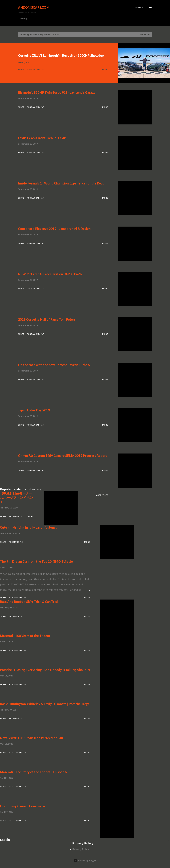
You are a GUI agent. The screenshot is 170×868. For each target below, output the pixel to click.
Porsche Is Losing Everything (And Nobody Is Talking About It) (45, 670)
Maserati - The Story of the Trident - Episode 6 (33, 772)
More (105, 70)
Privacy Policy (81, 849)
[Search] (139, 7)
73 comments (16, 542)
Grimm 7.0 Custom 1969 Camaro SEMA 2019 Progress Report (62, 456)
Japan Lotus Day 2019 (34, 410)
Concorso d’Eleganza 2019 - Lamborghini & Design (54, 229)
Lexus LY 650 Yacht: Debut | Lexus (42, 138)
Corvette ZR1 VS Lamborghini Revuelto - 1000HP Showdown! (63, 55)
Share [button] (21, 70)
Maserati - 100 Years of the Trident (25, 636)
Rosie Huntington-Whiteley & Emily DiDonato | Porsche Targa (45, 704)
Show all (145, 34)
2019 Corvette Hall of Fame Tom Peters (47, 319)
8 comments (15, 616)
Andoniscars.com (34, 7)
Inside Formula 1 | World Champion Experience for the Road (61, 183)
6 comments (15, 516)
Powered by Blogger (85, 860)
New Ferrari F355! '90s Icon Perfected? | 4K (32, 738)
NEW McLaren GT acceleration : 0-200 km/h (50, 274)
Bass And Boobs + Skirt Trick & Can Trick (29, 602)
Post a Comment (36, 70)
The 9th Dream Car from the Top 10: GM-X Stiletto (36, 561)
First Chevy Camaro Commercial (23, 806)
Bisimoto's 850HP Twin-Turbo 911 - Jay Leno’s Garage (57, 92)
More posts (102, 495)
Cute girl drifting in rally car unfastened (29, 527)
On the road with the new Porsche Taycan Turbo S (54, 365)
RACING (23, 19)
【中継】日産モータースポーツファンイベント (17, 497)
